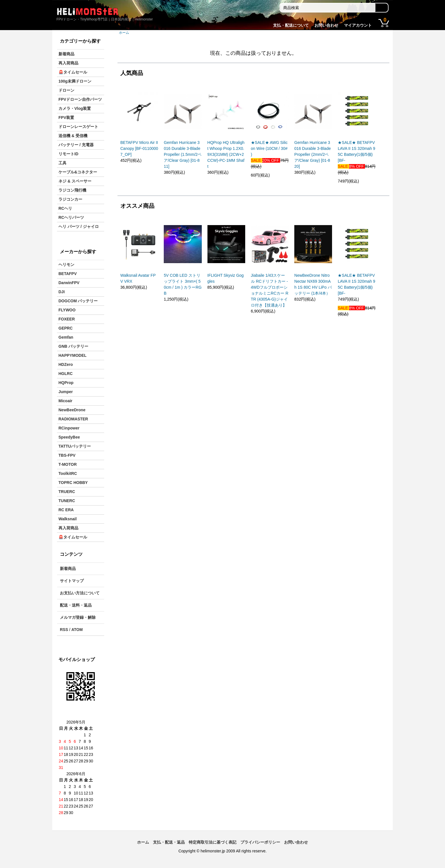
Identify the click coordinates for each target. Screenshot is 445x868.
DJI (62, 292)
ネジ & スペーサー (75, 181)
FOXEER (67, 319)
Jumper (66, 392)
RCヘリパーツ (71, 217)
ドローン (66, 90)
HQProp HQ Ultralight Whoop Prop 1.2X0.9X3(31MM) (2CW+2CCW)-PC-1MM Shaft (226, 154)
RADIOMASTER (73, 419)
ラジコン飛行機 (72, 190)
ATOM (77, 630)
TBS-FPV (67, 455)
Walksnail (68, 519)
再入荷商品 (68, 63)
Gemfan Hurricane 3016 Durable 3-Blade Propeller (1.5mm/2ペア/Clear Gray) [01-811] (183, 154)
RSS (64, 630)
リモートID (68, 154)
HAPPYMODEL (73, 355)
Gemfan (66, 337)
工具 (62, 163)
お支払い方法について (80, 593)
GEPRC (66, 328)
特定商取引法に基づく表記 (213, 842)
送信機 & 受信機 (73, 136)
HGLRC (66, 374)
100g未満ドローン (75, 81)
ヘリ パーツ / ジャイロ (79, 227)
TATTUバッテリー (75, 446)
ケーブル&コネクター (78, 172)
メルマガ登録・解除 (78, 617)
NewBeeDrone (72, 410)
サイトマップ (72, 581)
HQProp (66, 383)
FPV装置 (66, 118)
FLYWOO (67, 310)
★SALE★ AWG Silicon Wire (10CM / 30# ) (269, 148)
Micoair (65, 401)
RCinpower (69, 428)
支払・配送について (291, 25)
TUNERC (67, 501)
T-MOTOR (68, 464)
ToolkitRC (68, 473)
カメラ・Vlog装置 (75, 108)
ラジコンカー (70, 199)
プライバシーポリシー (260, 842)
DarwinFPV (69, 283)
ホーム (124, 33)
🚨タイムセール (73, 72)
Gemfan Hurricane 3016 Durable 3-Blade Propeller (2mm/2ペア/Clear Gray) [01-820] (312, 154)
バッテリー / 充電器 (76, 145)
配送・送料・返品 (76, 605)
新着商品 (66, 54)
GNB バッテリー (73, 346)
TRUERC (67, 492)
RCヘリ (65, 208)
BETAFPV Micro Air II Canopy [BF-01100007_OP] (139, 148)
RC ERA (66, 510)
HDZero (66, 364)
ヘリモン (66, 265)
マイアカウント (358, 25)
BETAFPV (68, 274)
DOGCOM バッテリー (78, 301)
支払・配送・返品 (169, 842)
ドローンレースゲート (78, 127)
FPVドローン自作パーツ (80, 99)
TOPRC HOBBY (73, 483)
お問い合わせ (326, 25)
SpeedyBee (69, 437)
